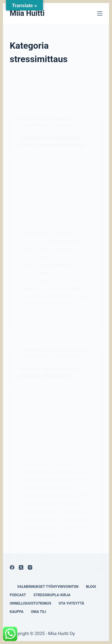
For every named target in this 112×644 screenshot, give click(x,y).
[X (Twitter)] (21, 567)
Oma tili (39, 612)
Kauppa (17, 612)
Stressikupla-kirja (52, 595)
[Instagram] (30, 567)
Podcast (18, 595)
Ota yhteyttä (71, 603)
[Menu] (100, 13)
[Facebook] (12, 567)
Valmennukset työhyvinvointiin (48, 587)
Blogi (91, 587)
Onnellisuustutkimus (31, 603)
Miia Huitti (27, 13)
